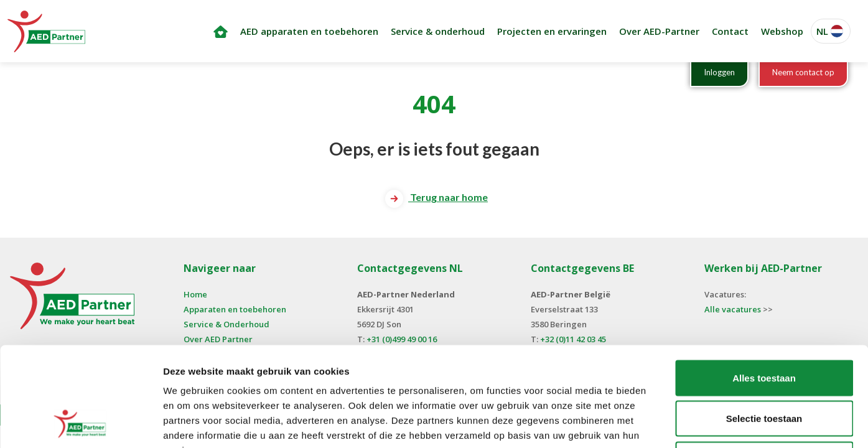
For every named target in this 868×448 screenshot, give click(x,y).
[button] (831, 31)
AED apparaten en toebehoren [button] (309, 31)
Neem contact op (803, 72)
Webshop (782, 31)
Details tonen (672, 423)
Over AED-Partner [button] (659, 31)
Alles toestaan (764, 285)
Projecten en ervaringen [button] (552, 31)
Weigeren (764, 366)
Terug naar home (436, 197)
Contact (730, 31)
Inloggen (719, 72)
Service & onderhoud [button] (438, 31)
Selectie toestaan (764, 326)
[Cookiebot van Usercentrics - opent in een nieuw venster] (81, 424)
